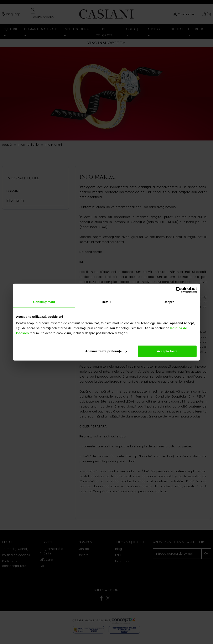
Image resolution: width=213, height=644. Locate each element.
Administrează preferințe (106, 351)
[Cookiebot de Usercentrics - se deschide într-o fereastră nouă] (179, 290)
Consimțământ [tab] (44, 302)
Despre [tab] (169, 302)
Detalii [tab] (106, 302)
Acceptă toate (167, 351)
